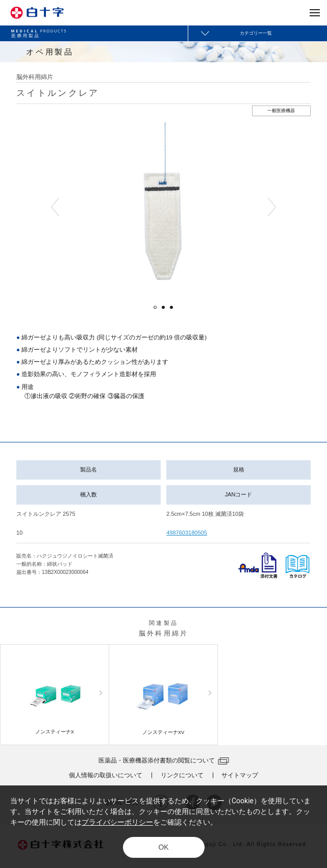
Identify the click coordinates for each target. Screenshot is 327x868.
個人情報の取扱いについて (106, 775)
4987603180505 (187, 533)
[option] (163, 207)
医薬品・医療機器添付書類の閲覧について (157, 760)
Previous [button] (55, 207)
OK (163, 847)
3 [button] (171, 307)
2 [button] (163, 307)
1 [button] (155, 307)
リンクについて (182, 775)
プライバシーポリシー (117, 822)
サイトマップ (240, 775)
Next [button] (272, 207)
